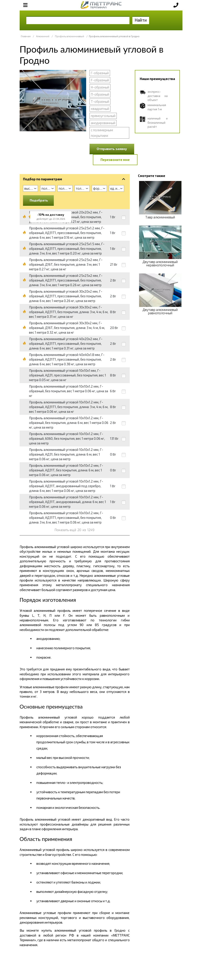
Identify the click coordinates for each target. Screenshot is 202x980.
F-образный (100, 80)
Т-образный (100, 101)
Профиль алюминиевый (70, 36)
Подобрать (39, 200)
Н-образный (100, 87)
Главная (26, 36)
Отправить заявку (112, 149)
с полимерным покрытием (102, 133)
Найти (141, 20)
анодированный (103, 123)
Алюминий (43, 36)
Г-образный (100, 73)
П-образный (100, 94)
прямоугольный (103, 116)
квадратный (100, 109)
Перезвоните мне (115, 160)
